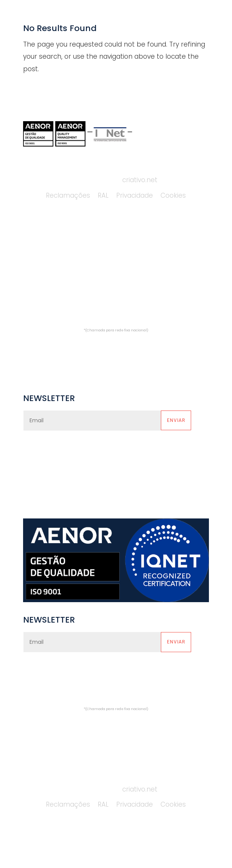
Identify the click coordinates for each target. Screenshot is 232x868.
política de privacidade (142, 451)
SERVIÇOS (38, 262)
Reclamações (68, 195)
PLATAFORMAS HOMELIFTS (141, 278)
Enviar (176, 420)
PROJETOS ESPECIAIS (133, 294)
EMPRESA (37, 246)
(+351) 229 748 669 (119, 318)
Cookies (173, 195)
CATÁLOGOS (43, 278)
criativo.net (140, 180)
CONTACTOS (43, 294)
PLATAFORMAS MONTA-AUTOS (148, 262)
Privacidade (135, 195)
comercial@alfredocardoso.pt (116, 346)
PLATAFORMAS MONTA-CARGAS (151, 246)
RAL (103, 195)
